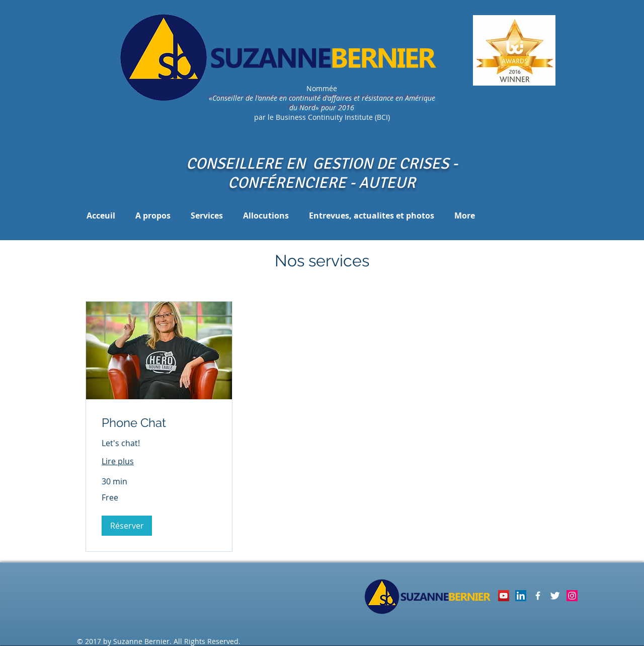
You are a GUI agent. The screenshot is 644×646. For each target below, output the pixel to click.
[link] (159, 423)
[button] (127, 526)
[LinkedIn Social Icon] (521, 596)
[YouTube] (504, 596)
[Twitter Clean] (555, 596)
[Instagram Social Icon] (572, 596)
